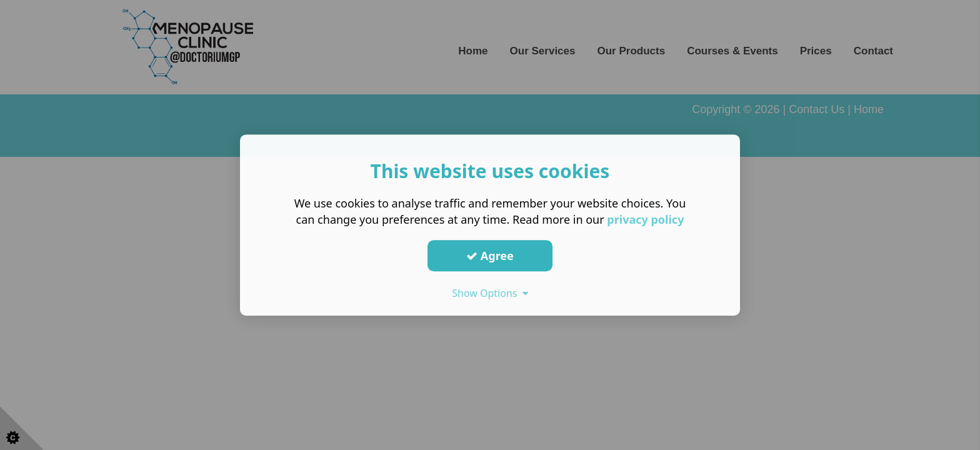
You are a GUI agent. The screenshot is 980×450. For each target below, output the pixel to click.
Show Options (490, 293)
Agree (490, 256)
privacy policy (645, 219)
